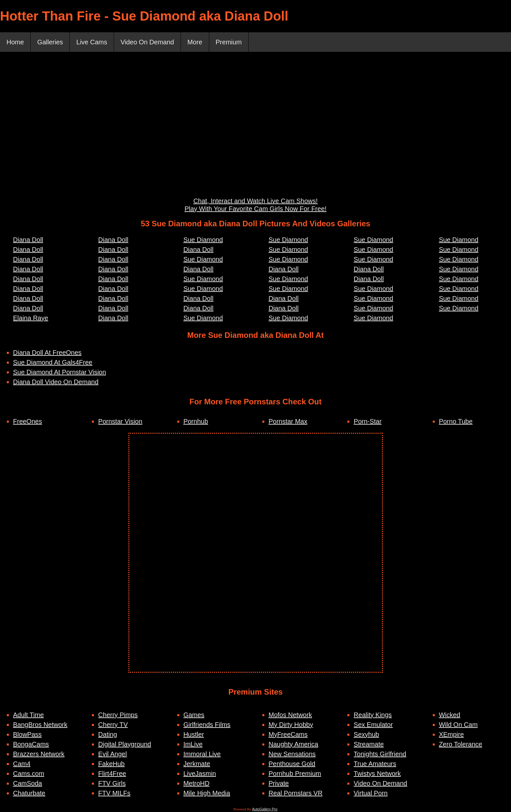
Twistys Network (377, 774)
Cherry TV (113, 725)
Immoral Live (202, 754)
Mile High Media (207, 793)
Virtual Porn (371, 793)
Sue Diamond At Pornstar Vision (59, 372)
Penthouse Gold (292, 764)
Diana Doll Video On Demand (56, 382)
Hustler (194, 734)
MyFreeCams (288, 734)
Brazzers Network (39, 754)
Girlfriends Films (207, 725)
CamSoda (28, 783)
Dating (108, 734)
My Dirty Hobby (291, 725)
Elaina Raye (31, 318)
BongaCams (31, 744)
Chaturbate (29, 793)
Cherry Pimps (118, 715)
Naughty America (293, 744)
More (195, 42)
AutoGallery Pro (265, 809)
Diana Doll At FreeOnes (47, 353)
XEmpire (452, 734)
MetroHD (197, 783)
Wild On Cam (458, 725)
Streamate (369, 744)
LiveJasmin (200, 774)
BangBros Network (40, 725)
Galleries (50, 42)
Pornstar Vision (120, 421)
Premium (229, 42)
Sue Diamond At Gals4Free (53, 362)
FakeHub (111, 764)
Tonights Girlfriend (380, 754)
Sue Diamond (203, 240)
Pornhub (196, 421)
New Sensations (292, 754)
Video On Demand (147, 42)
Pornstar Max (288, 421)
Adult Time (28, 715)
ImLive (193, 744)
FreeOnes (28, 421)
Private (279, 783)
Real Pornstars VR (296, 793)
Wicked (450, 715)
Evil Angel (112, 754)
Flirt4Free (112, 774)
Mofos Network (290, 715)
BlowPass (27, 734)
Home (15, 42)
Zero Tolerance (461, 744)
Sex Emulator (373, 725)
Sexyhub (366, 734)
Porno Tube (456, 421)
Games (194, 715)
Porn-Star (368, 421)
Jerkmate (197, 764)
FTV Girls (112, 783)
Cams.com (29, 774)
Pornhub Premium (295, 774)
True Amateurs (375, 764)
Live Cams (92, 42)
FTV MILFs (114, 793)
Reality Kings (373, 715)
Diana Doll (28, 240)
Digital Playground (124, 744)
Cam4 (22, 764)
